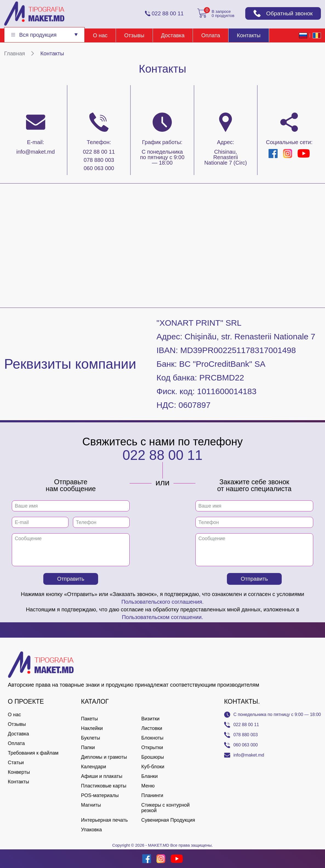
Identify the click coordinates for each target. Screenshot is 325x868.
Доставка (173, 35)
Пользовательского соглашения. (162, 602)
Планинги (152, 795)
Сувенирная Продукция (168, 820)
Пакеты (90, 719)
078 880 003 (99, 160)
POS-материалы (100, 795)
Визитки (151, 719)
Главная (15, 53)
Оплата (211, 35)
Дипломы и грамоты (104, 757)
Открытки (152, 747)
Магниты (91, 805)
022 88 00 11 (99, 152)
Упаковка (92, 830)
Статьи (16, 763)
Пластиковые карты (104, 786)
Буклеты (91, 738)
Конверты (19, 772)
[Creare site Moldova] (12, 859)
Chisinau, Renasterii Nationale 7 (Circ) (226, 157)
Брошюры (153, 757)
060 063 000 (99, 168)
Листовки (152, 728)
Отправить (71, 579)
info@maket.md (35, 152)
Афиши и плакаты (102, 776)
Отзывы (134, 35)
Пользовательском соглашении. (162, 617)
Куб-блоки (153, 767)
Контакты (249, 35)
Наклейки (92, 728)
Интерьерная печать (105, 820)
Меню (148, 786)
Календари (94, 767)
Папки (88, 747)
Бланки (150, 776)
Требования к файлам (33, 753)
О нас (100, 35)
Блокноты (152, 738)
